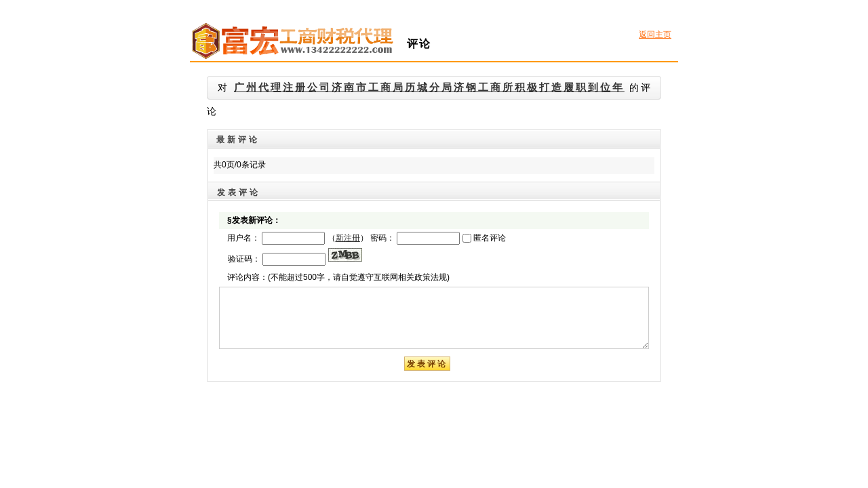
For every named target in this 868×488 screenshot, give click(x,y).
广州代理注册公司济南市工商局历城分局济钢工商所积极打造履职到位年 (429, 87)
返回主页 (655, 35)
